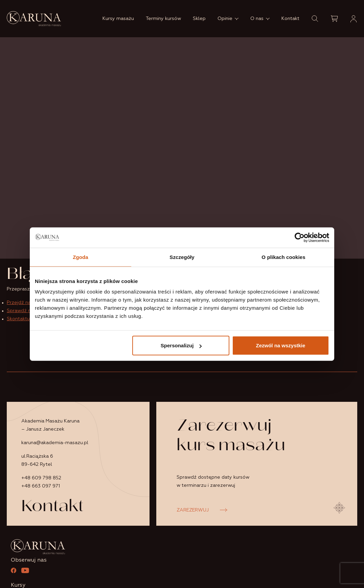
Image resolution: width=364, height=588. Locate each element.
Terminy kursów (163, 19)
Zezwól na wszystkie (281, 345)
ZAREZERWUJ (193, 510)
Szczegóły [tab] (182, 257)
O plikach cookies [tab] (283, 257)
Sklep (199, 19)
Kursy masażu (118, 19)
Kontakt (290, 19)
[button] (315, 19)
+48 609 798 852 (41, 478)
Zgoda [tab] (81, 257)
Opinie (225, 19)
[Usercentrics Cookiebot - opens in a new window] (300, 237)
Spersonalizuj (181, 345)
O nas (257, 19)
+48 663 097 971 (41, 486)
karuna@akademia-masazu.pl (55, 443)
